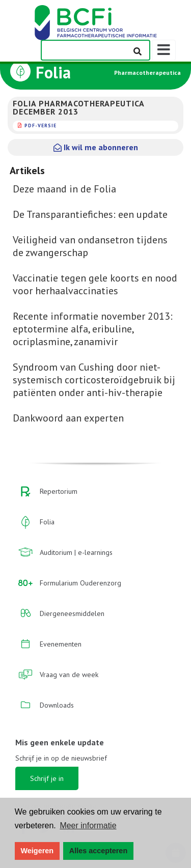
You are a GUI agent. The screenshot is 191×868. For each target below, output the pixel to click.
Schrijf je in (47, 778)
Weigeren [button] (37, 851)
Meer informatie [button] (88, 825)
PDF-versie (40, 125)
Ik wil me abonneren (96, 147)
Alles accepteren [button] (98, 851)
